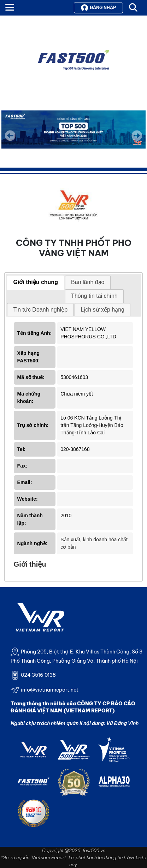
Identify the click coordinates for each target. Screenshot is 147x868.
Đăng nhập (98, 8)
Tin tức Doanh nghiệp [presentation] (40, 310)
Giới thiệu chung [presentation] (36, 282)
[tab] (36, 283)
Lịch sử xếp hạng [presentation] (102, 310)
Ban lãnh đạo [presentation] (88, 282)
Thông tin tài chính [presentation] (94, 296)
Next (137, 140)
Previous (10, 135)
